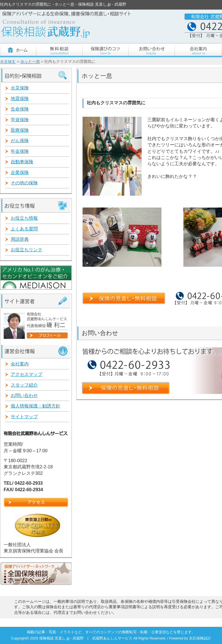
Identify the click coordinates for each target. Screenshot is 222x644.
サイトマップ (24, 417)
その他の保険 (24, 183)
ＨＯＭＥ (8, 62)
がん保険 (20, 141)
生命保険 (20, 109)
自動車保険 (22, 162)
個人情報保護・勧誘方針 (35, 406)
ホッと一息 (30, 62)
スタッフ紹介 (24, 385)
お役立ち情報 (24, 218)
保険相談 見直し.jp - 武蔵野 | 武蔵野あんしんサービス (86, 638)
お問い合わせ (24, 395)
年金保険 (20, 151)
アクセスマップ (26, 374)
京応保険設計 (200, 638)
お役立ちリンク (26, 250)
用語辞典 (20, 239)
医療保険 (20, 130)
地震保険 (20, 99)
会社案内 (20, 364)
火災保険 (20, 88)
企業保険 (20, 172)
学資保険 (20, 120)
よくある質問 (24, 229)
